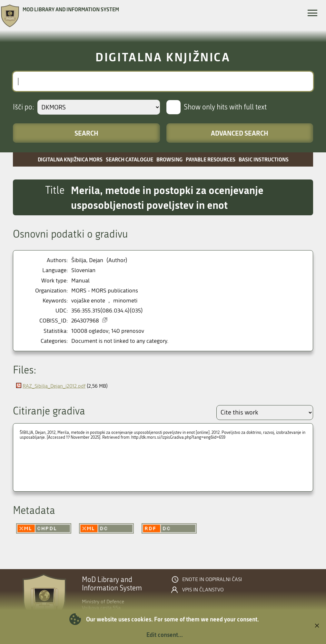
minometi (125, 301)
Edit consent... (165, 635)
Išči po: (24, 107)
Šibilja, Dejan (87, 260)
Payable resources (211, 159)
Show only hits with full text (225, 107)
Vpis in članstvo (203, 590)
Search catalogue (129, 159)
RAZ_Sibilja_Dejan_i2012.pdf (54, 386)
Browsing (169, 159)
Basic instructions (264, 159)
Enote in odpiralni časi (212, 579)
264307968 (85, 321)
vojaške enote (88, 301)
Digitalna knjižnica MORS (70, 159)
